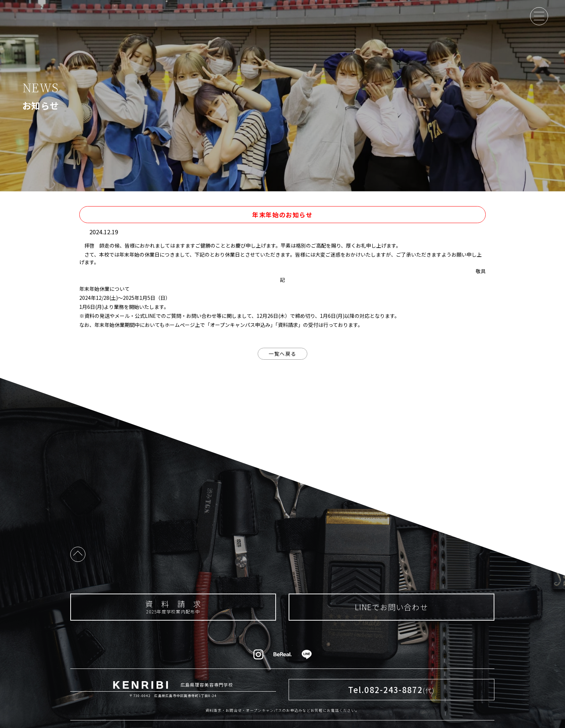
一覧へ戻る (282, 354)
